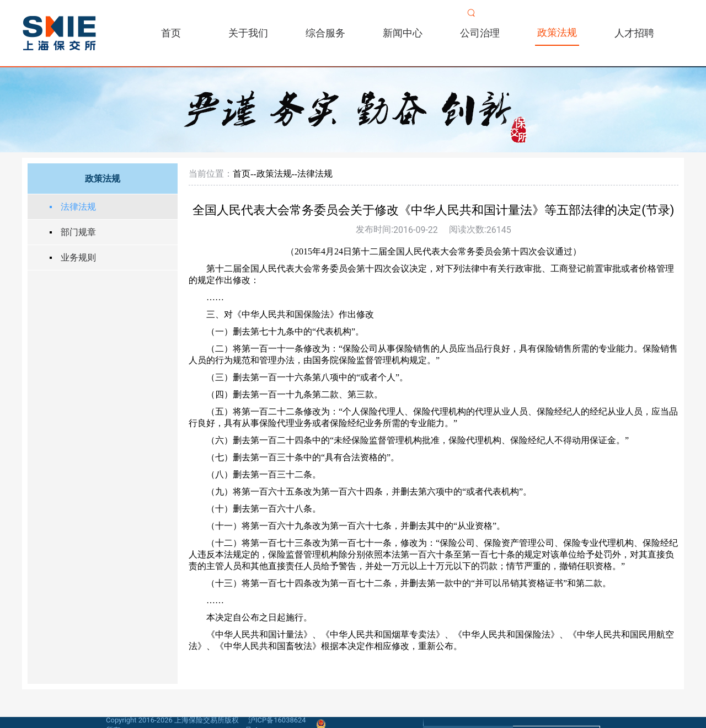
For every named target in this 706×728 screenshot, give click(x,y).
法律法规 (78, 207)
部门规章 (78, 232)
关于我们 (248, 33)
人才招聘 (634, 33)
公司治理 (480, 33)
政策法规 (557, 32)
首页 (171, 33)
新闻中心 (403, 33)
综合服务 (325, 33)
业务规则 (78, 257)
